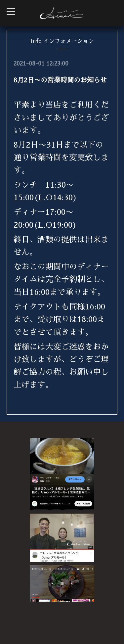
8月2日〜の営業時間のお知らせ (60, 80)
